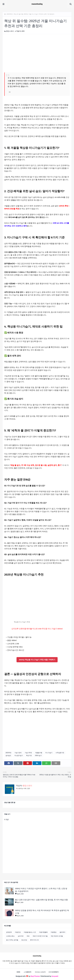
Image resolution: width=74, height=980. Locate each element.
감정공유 (9, 932)
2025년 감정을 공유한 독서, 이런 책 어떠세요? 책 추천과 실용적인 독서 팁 (42, 912)
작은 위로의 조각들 (57, 936)
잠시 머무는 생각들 (12, 940)
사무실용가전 (60, 753)
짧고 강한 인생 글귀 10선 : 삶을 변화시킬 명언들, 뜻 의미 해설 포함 (41, 900)
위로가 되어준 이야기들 (40, 936)
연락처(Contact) (54, 972)
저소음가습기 (19, 756)
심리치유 (21, 936)
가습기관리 (18, 753)
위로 (28, 936)
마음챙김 (54, 932)
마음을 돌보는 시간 (30, 932)
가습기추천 (28, 753)
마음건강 (18, 932)
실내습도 (8, 756)
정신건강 (24, 940)
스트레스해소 (10, 936)
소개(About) (27, 972)
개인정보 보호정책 (40, 972)
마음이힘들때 (43, 932)
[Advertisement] (37, 53)
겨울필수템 (39, 753)
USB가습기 (38, 756)
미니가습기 (49, 753)
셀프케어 (62, 932)
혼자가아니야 (34, 940)
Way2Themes (35, 976)
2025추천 (10, 14)
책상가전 (29, 756)
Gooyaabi (55, 976)
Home (18, 972)
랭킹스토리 (10, 31)
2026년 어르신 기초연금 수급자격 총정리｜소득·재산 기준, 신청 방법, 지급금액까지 (41, 890)
